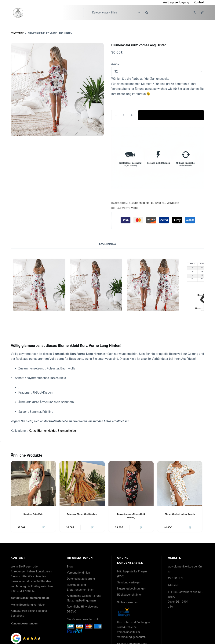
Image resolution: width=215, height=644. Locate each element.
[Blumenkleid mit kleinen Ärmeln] (180, 484)
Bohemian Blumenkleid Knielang (82, 514)
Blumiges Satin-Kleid (33, 514)
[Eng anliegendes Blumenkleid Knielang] (131, 484)
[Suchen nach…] (86, 13)
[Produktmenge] (124, 115)
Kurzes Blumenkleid (165, 203)
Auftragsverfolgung (176, 2)
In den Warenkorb (171, 115)
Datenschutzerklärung (81, 579)
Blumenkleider (67, 431)
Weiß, (135, 208)
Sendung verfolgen (129, 583)
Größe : (116, 64)
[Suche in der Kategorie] (115, 13)
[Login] (194, 13)
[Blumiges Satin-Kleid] (33, 484)
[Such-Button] (147, 13)
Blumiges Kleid (139, 203)
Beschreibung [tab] (107, 244)
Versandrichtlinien (78, 573)
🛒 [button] (43, 528)
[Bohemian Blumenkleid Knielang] (82, 484)
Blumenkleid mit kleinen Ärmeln (180, 514)
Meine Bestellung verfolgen (28, 605)
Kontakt (199, 2)
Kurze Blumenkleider (43, 431)
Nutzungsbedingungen (132, 589)
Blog (70, 567)
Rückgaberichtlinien (130, 595)
